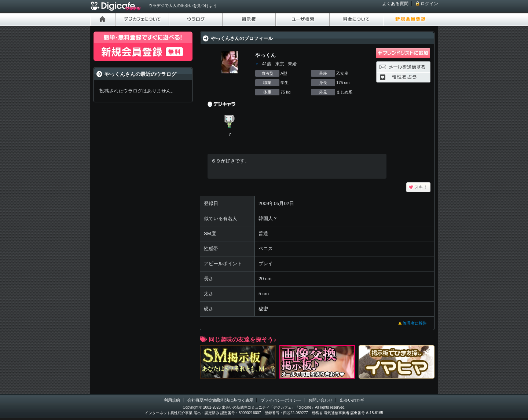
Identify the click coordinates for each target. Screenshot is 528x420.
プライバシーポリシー (281, 400)
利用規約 (172, 400)
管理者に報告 (415, 323)
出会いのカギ (352, 400)
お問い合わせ (320, 400)
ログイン (429, 4)
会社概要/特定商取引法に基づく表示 (220, 400)
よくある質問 (395, 4)
